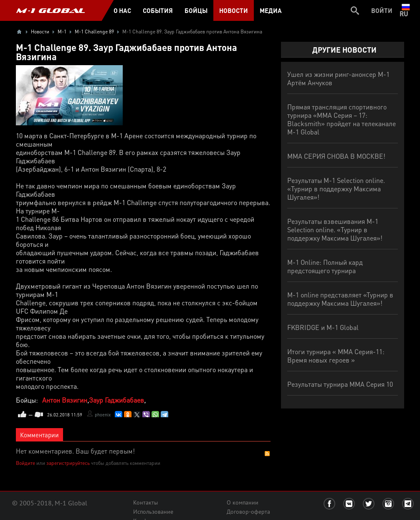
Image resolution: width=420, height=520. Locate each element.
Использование (153, 512)
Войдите (25, 463)
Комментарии (39, 435)
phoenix (103, 415)
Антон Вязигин (65, 400)
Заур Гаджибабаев (116, 400)
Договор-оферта (248, 512)
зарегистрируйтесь (68, 463)
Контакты (145, 502)
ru (406, 10)
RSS (267, 454)
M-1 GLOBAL (51, 10)
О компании (243, 502)
